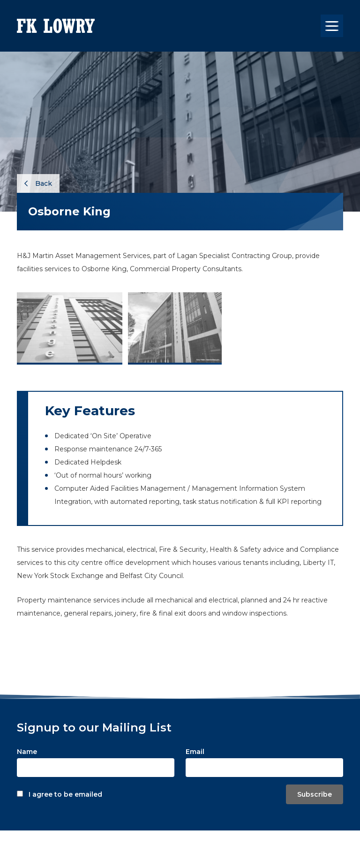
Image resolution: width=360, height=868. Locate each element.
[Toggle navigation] (332, 26)
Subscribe (315, 794)
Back (38, 183)
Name (27, 752)
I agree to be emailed (65, 794)
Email (195, 752)
